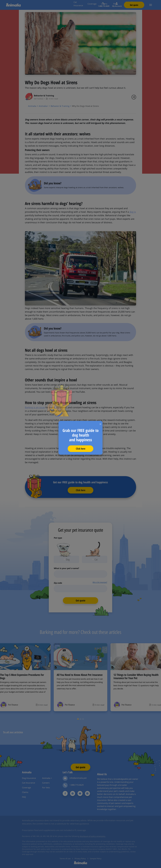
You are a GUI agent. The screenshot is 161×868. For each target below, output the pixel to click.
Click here (81, 448)
